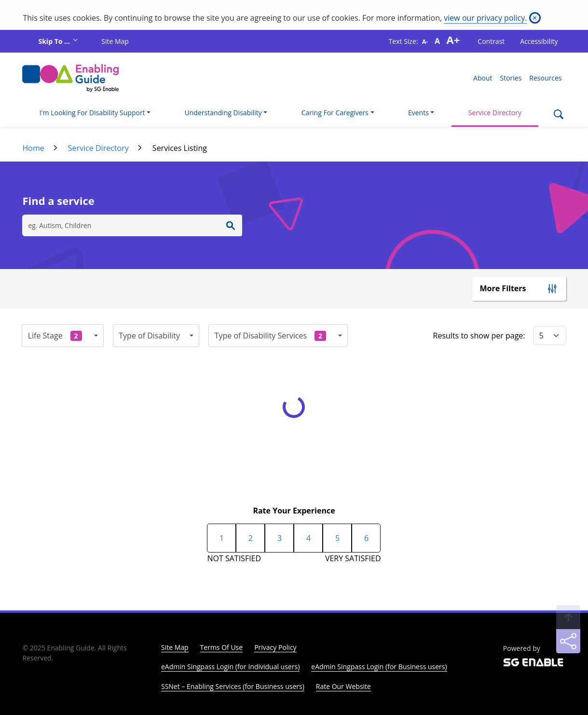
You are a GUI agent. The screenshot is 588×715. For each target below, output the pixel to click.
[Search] (558, 115)
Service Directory (495, 113)
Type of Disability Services (270, 336)
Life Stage (55, 336)
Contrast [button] (491, 41)
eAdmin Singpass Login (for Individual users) (230, 667)
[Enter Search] (231, 225)
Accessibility (539, 41)
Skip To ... (55, 41)
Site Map (115, 41)
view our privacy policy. (485, 18)
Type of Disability (149, 336)
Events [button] (418, 113)
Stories (511, 78)
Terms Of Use (222, 647)
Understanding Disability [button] (223, 113)
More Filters (503, 288)
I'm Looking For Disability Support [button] (92, 113)
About (483, 78)
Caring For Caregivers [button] (335, 113)
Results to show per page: (479, 336)
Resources (545, 78)
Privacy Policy (275, 647)
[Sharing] (568, 641)
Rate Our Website (343, 686)
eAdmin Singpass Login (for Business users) (379, 667)
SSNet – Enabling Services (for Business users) (233, 686)
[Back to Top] (568, 617)
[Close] (535, 18)
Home (33, 148)
